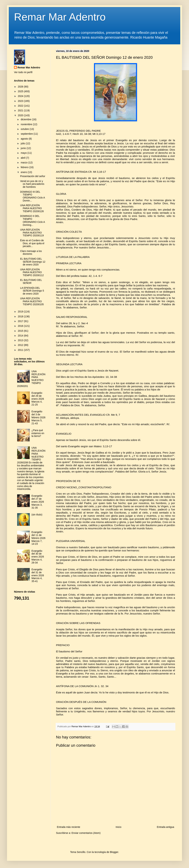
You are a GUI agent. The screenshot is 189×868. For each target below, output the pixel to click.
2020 (21, 115)
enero (24, 172)
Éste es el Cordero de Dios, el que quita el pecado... (32, 243)
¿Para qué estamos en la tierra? (38, 433)
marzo (24, 163)
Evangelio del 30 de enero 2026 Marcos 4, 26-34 (38, 557)
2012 (21, 345)
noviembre (27, 124)
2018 (21, 316)
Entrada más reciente (69, 827)
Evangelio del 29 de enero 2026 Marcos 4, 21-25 (38, 399)
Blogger (114, 852)
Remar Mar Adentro (60, 17)
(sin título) (37, 515)
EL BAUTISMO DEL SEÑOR (31, 281)
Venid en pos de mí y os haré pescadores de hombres (32, 184)
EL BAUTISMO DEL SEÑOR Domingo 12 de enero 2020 (33, 262)
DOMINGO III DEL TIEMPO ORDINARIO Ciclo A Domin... (32, 196)
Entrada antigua (165, 827)
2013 (21, 340)
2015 (21, 331)
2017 (21, 321)
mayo (24, 153)
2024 (21, 96)
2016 (21, 326)
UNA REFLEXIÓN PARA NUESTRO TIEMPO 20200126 (32, 208)
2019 (21, 312)
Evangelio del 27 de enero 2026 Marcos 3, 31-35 (38, 502)
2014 (21, 336)
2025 (21, 91)
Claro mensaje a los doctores (31, 253)
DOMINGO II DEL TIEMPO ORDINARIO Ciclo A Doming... (32, 220)
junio (24, 148)
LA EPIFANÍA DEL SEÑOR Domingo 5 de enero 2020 (32, 291)
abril (23, 158)
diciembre (26, 119)
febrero (25, 167)
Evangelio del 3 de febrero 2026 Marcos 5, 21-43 (38, 417)
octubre (25, 129)
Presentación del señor (33, 176)
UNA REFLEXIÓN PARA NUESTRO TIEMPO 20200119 (32, 233)
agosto (25, 139)
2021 (21, 110)
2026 (21, 87)
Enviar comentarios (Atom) (86, 833)
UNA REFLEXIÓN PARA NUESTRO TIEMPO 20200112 (32, 272)
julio (23, 143)
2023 (21, 101)
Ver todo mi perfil (23, 72)
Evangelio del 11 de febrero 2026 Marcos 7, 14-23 (38, 538)
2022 (21, 106)
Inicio (119, 827)
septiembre (27, 134)
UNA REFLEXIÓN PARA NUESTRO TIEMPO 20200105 (32, 301)
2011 (21, 350)
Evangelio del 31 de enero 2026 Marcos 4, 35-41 (38, 575)
